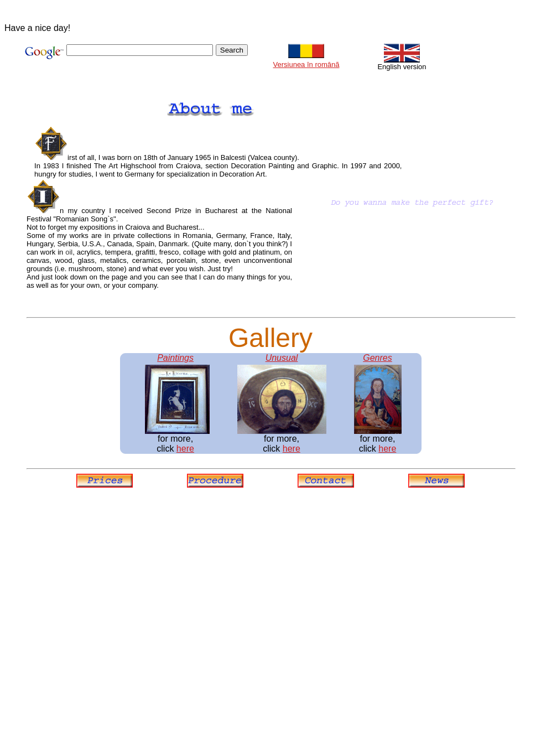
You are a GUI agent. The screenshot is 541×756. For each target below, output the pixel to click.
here (185, 449)
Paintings (175, 358)
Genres (377, 358)
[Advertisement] (149, 611)
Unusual (282, 358)
